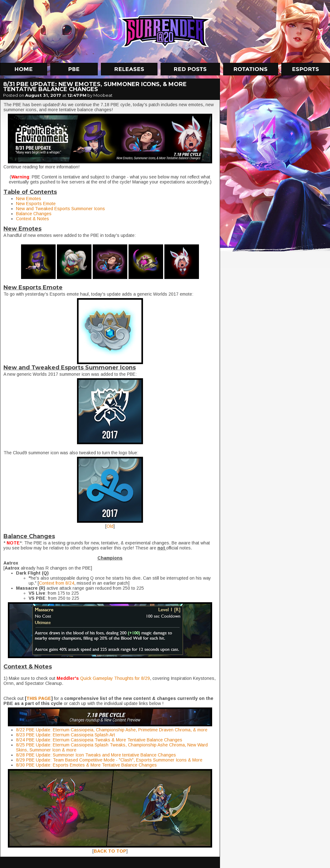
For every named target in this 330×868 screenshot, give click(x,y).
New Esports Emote (36, 204)
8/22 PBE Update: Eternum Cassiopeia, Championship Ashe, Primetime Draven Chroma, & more (112, 730)
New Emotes (29, 199)
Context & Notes (33, 219)
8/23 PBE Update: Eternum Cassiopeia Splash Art (66, 735)
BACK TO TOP (110, 851)
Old (110, 526)
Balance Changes (34, 214)
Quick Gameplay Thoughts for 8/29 (115, 678)
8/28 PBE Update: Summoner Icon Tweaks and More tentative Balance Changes (97, 755)
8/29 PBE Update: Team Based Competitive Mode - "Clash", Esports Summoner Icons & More (109, 760)
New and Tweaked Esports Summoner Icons (60, 209)
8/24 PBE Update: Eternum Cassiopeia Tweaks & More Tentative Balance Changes (100, 740)
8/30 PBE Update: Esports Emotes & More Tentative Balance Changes (86, 765)
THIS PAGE (39, 698)
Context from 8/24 (57, 583)
